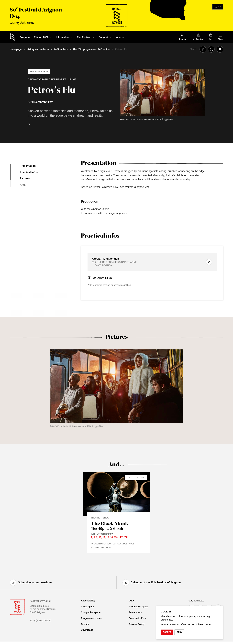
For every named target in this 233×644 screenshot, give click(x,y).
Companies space (91, 612)
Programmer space (91, 618)
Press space (88, 607)
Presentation (28, 166)
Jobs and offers (137, 618)
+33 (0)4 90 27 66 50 (40, 621)
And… (24, 185)
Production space (139, 607)
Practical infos (29, 172)
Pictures (25, 178)
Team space (135, 612)
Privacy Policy (137, 624)
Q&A (131, 601)
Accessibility (88, 601)
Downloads (87, 630)
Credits (85, 624)
